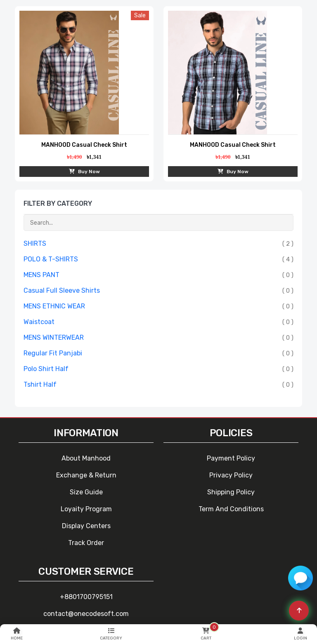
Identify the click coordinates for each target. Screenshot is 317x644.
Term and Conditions (231, 509)
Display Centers (86, 526)
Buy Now (84, 172)
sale (140, 15)
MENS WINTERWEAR (54, 337)
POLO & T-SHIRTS (51, 259)
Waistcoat (39, 322)
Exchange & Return (86, 475)
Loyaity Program (86, 509)
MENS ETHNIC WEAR (54, 306)
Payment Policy (231, 458)
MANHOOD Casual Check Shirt (84, 145)
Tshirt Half (40, 384)
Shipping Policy (231, 492)
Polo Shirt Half (46, 369)
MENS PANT (41, 275)
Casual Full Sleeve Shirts (62, 290)
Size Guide (86, 492)
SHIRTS (35, 243)
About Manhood (86, 458)
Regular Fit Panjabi (53, 353)
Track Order (86, 543)
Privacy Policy (231, 475)
